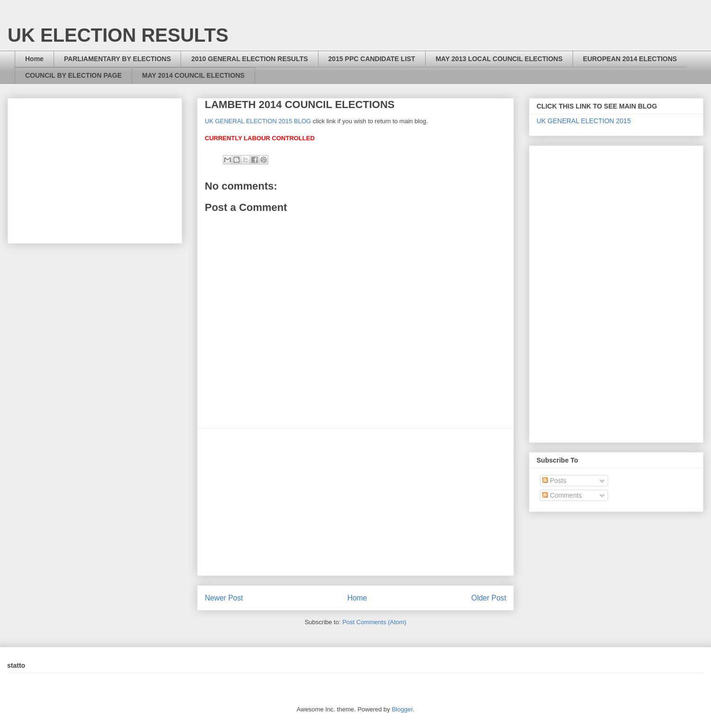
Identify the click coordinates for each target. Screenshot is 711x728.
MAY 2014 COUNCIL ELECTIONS (193, 75)
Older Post (489, 598)
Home (34, 59)
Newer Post (224, 598)
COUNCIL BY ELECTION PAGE (73, 75)
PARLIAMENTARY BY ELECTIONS (118, 59)
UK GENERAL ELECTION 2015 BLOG (258, 121)
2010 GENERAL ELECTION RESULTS (249, 59)
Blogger (402, 709)
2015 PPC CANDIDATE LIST (372, 59)
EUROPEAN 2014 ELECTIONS (630, 59)
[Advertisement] (355, 502)
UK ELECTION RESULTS (118, 35)
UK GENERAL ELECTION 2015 (584, 121)
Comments (562, 495)
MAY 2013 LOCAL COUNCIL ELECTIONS (499, 59)
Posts (554, 481)
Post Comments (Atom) (374, 622)
